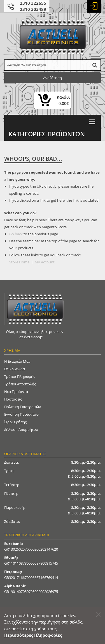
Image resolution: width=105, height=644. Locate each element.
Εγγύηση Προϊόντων (21, 414)
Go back (16, 234)
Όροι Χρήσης (15, 422)
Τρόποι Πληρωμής (20, 376)
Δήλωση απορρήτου (21, 429)
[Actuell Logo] (53, 37)
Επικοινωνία (15, 369)
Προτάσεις (13, 399)
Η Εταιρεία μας (17, 361)
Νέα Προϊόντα (16, 392)
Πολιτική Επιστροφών (23, 407)
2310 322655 (33, 3)
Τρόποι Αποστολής (20, 384)
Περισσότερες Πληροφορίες (33, 635)
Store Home (19, 262)
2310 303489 (33, 9)
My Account (45, 262)
